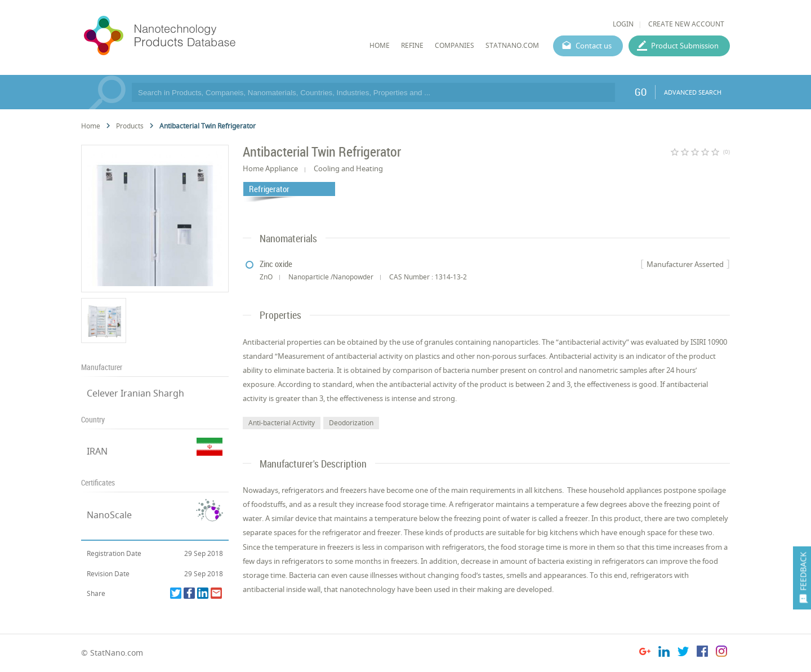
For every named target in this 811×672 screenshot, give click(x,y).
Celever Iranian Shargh (135, 393)
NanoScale (109, 515)
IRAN (97, 451)
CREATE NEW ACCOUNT (686, 24)
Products (130, 126)
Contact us (594, 46)
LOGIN (623, 24)
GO (641, 92)
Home (91, 126)
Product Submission (685, 46)
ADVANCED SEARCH (693, 92)
